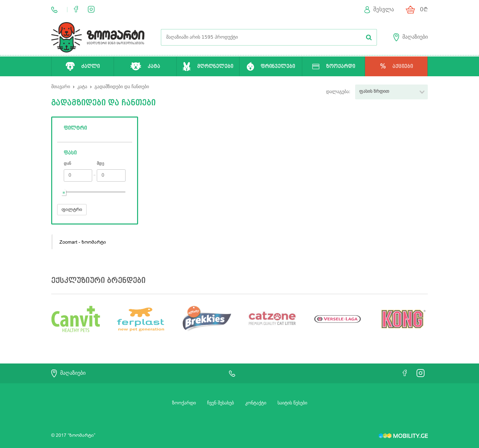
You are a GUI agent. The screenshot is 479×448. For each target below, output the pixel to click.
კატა (83, 87)
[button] (391, 92)
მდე (100, 164)
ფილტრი (72, 209)
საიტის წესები (292, 403)
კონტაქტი (256, 403)
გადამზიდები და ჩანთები (122, 87)
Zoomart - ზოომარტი (83, 242)
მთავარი (61, 87)
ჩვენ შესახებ (221, 403)
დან (67, 164)
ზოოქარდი (184, 403)
